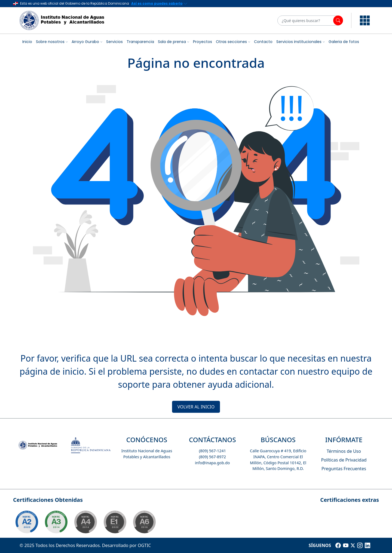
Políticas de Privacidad (344, 460)
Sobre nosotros (50, 42)
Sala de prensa (172, 42)
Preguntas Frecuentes (344, 469)
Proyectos (203, 42)
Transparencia (140, 42)
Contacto (263, 42)
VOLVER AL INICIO (196, 407)
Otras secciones (231, 42)
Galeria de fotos (344, 42)
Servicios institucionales (299, 42)
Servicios (114, 42)
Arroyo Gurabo (85, 42)
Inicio (27, 42)
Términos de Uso (344, 451)
